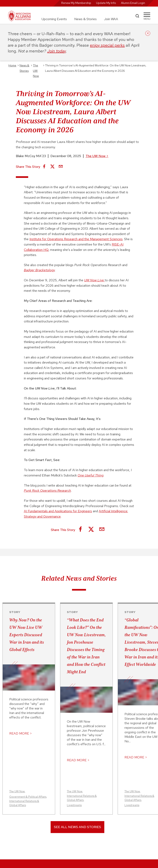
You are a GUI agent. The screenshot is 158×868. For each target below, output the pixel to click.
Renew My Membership (76, 3)
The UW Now (97, 156)
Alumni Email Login (133, 3)
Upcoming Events (54, 19)
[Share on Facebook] (44, 167)
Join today (56, 51)
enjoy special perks (107, 45)
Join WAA (111, 19)
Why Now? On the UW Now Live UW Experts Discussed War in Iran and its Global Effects (27, 635)
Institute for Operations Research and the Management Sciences (76, 239)
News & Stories (85, 19)
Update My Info (106, 3)
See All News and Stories (77, 827)
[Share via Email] (61, 167)
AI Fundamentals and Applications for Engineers (58, 511)
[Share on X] (52, 167)
